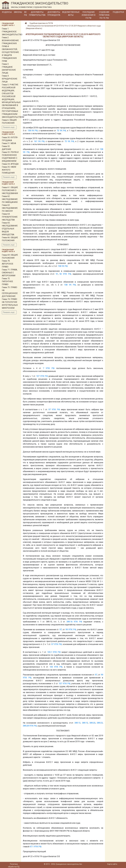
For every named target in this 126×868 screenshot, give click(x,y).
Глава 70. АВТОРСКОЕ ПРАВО (8, 264)
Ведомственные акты (71, 14)
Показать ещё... (9, 127)
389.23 (100, 723)
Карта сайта (112, 864)
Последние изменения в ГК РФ (89, 15)
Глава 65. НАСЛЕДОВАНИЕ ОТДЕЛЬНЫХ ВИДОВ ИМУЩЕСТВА (10, 229)
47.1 (32, 847)
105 (51, 667)
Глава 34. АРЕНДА (10, 164)
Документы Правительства (37, 14)
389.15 (85, 723)
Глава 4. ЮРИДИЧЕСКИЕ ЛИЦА (10, 79)
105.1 (50, 652)
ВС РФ (25, 14)
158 (29, 131)
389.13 (78, 723)
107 (38, 376)
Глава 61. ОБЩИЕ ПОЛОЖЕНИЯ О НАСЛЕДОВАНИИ (10, 190)
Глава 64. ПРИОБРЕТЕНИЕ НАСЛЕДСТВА (10, 217)
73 (58, 131)
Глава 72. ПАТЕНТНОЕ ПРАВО (7, 281)
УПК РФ (67, 274)
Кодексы (7, 12)
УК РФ (35, 131)
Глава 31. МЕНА (9, 143)
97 (50, 410)
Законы (18, 12)
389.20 (92, 723)
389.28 (26, 726)
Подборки (118, 12)
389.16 (70, 622)
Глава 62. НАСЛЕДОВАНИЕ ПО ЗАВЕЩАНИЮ (10, 199)
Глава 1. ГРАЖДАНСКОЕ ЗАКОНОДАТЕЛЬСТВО (12, 32)
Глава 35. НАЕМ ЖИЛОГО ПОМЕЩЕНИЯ (9, 170)
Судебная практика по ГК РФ (104, 15)
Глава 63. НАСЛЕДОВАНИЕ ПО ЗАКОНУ (10, 208)
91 (57, 274)
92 (61, 274)
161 (36, 141)
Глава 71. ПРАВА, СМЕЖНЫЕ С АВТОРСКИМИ (10, 273)
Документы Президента (54, 14)
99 (67, 630)
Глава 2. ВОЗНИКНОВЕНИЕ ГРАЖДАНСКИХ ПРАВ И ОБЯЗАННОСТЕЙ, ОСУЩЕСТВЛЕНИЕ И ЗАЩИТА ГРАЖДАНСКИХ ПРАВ (10, 49)
